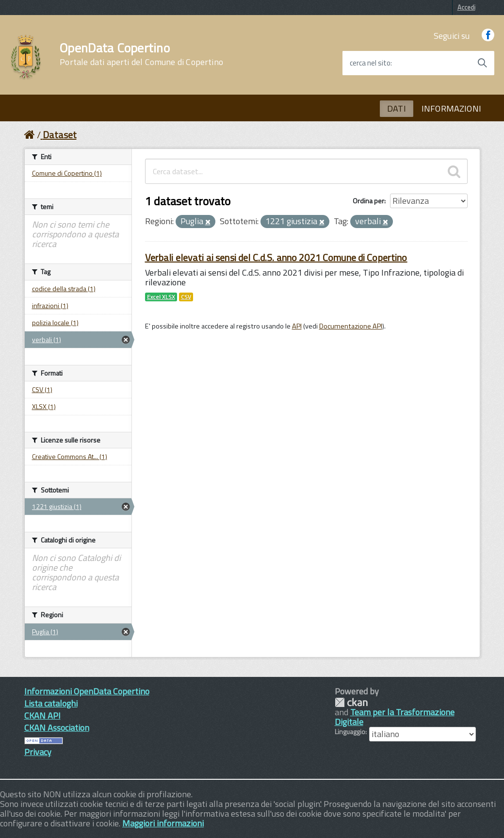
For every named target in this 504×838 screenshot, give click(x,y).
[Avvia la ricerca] (482, 63)
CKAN (351, 702)
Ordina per (368, 201)
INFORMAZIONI (451, 108)
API (297, 326)
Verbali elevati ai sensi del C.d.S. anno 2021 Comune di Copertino (276, 257)
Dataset (60, 135)
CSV (186, 297)
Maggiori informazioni (163, 823)
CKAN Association (57, 728)
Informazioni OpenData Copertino (87, 691)
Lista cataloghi (51, 703)
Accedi (466, 7)
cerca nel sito (370, 63)
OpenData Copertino (141, 54)
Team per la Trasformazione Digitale (395, 717)
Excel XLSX (161, 297)
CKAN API (42, 715)
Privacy (38, 752)
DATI (397, 108)
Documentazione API (351, 326)
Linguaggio (350, 732)
